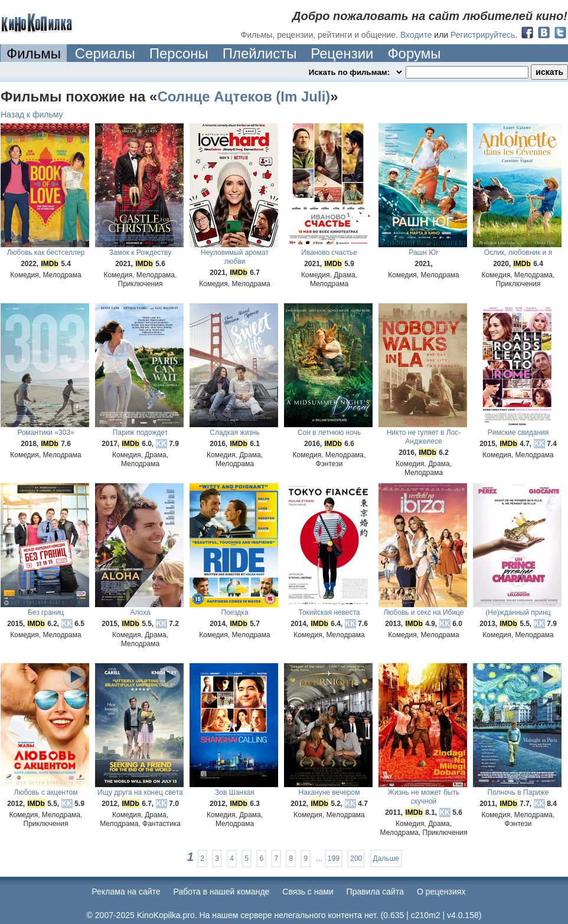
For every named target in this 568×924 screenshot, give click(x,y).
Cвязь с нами (308, 892)
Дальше (386, 859)
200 (356, 859)
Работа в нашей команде (222, 892)
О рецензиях (441, 892)
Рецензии (342, 53)
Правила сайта (375, 892)
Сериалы (105, 53)
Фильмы (34, 53)
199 (334, 859)
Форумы (414, 53)
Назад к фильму (32, 114)
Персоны (179, 53)
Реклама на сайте (126, 892)
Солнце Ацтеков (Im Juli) (244, 96)
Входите (416, 35)
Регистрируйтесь (483, 35)
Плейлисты (260, 53)
